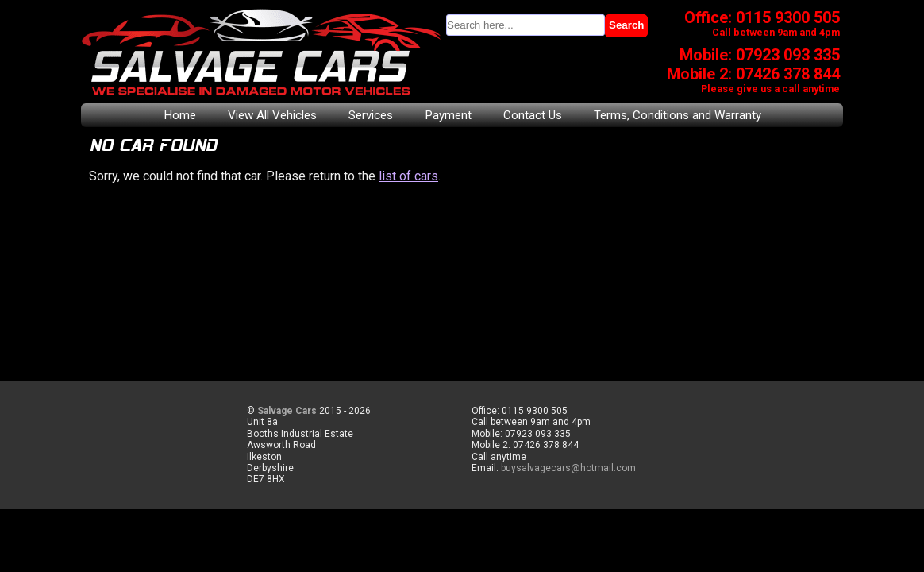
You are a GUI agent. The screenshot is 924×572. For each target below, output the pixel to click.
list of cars (408, 176)
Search (626, 25)
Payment (448, 115)
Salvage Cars (287, 411)
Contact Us (533, 115)
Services (371, 115)
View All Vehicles (272, 115)
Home (180, 115)
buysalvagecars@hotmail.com (568, 468)
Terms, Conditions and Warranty (678, 115)
